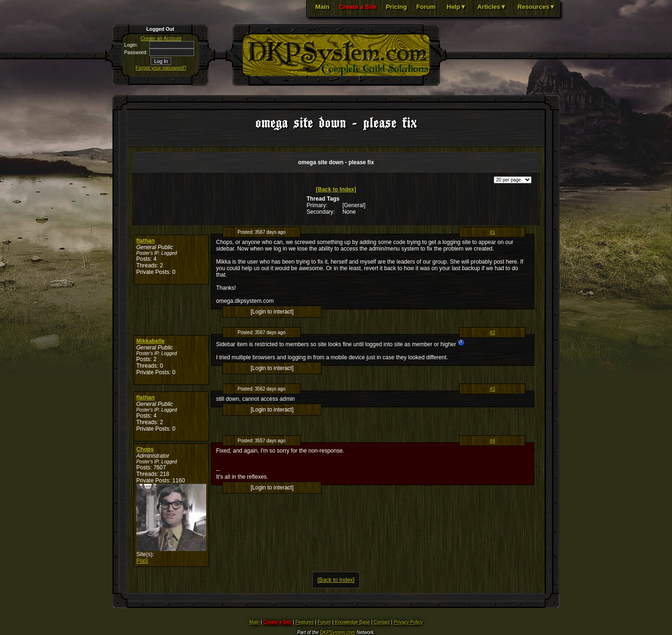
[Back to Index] (336, 189)
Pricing (396, 7)
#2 (493, 332)
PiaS (142, 561)
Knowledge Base (353, 622)
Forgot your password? (161, 68)
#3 (493, 389)
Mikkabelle (150, 341)
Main (322, 7)
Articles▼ (492, 7)
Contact (382, 622)
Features (304, 622)
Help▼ (456, 7)
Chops (145, 449)
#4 (493, 441)
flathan (145, 241)
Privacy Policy (408, 622)
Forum (426, 7)
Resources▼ (536, 7)
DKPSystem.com (338, 632)
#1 (493, 232)
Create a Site (358, 7)
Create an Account (161, 38)
